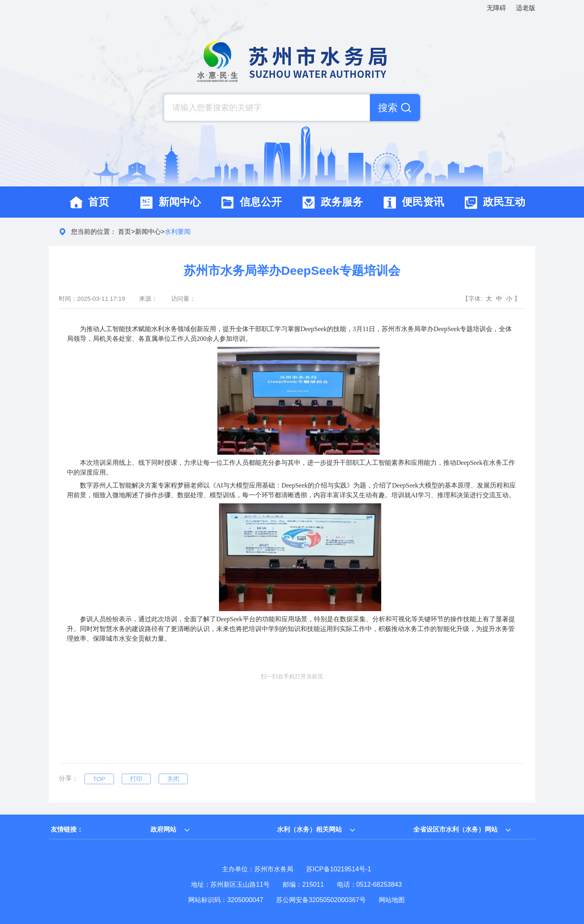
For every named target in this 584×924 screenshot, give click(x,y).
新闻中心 (148, 232)
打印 (136, 779)
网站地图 (392, 900)
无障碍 (496, 8)
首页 (125, 232)
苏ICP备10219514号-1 (339, 869)
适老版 (526, 8)
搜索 (388, 108)
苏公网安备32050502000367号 (321, 900)
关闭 (173, 779)
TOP (99, 779)
